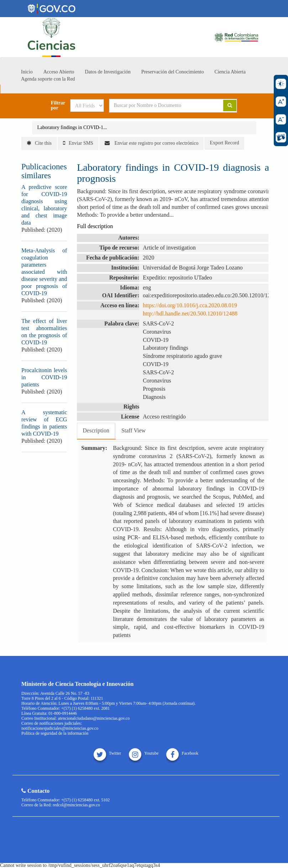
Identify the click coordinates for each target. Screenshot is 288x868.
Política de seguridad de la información (55, 733)
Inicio (27, 72)
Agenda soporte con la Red (48, 79)
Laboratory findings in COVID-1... (72, 127)
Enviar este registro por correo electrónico (151, 143)
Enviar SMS (78, 143)
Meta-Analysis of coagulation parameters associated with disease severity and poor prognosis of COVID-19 (44, 272)
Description (96, 430)
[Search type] (87, 106)
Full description (95, 226)
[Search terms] (161, 106)
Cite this (39, 143)
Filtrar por (58, 106)
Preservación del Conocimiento (173, 72)
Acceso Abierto (59, 72)
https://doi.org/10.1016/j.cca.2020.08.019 (190, 305)
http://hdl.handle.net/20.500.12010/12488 (190, 314)
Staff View (133, 430)
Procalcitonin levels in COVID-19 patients (44, 377)
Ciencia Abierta (230, 72)
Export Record (224, 143)
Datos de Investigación (108, 72)
